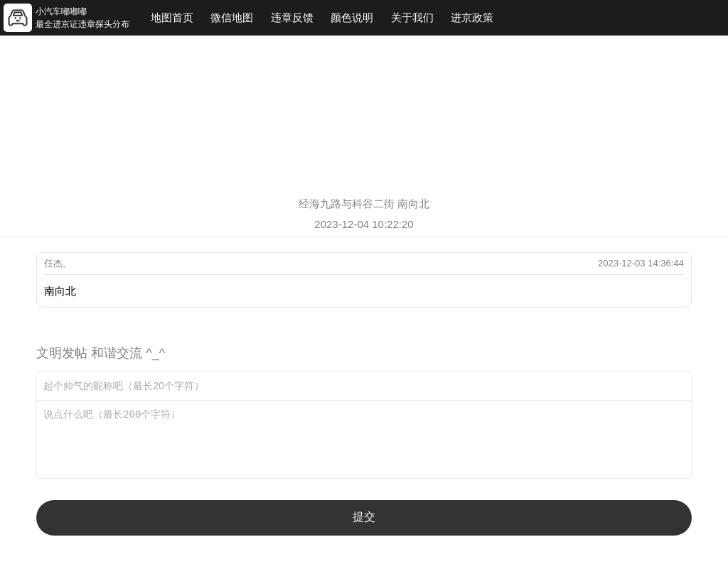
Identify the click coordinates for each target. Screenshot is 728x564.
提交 (364, 517)
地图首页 (172, 17)
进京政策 (472, 17)
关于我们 (412, 17)
